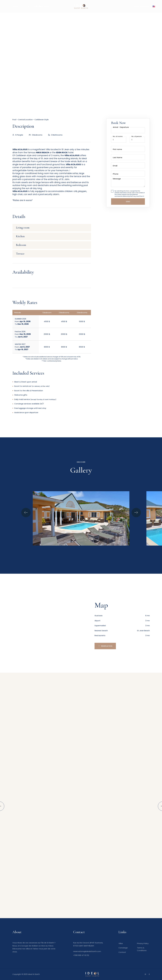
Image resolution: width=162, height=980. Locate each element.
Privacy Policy (143, 943)
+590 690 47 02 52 (41, 6)
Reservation (107, 646)
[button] (154, 6)
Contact (122, 952)
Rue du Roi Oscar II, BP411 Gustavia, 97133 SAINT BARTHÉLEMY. (88, 944)
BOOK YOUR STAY (142, 6)
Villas (121, 943)
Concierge (123, 948)
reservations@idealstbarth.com (87, 951)
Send (128, 202)
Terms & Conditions (142, 949)
